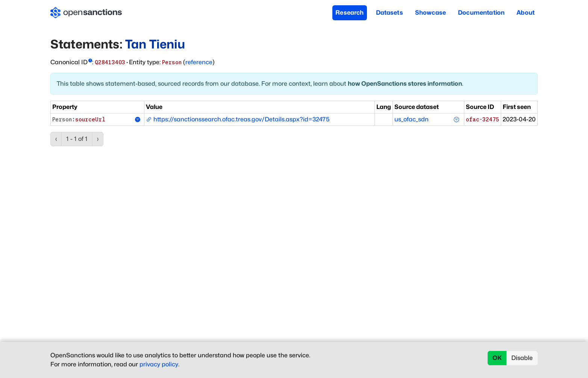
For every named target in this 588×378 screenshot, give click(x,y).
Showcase (430, 13)
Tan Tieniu (155, 44)
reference (199, 62)
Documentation (481, 13)
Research (349, 13)
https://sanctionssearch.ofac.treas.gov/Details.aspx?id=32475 (238, 119)
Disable (522, 358)
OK (497, 358)
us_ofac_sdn (411, 119)
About (526, 13)
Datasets (389, 13)
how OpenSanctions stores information (405, 84)
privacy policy (159, 364)
